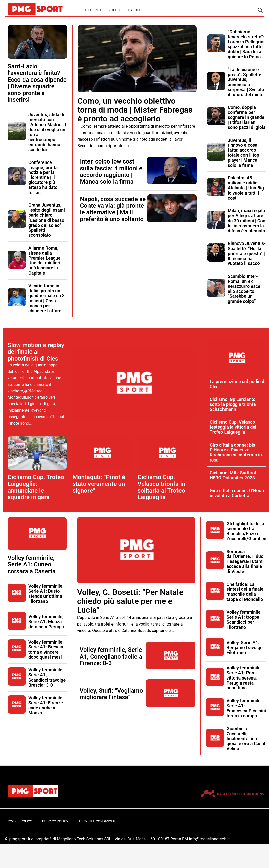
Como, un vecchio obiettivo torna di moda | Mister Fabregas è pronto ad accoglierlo (135, 110)
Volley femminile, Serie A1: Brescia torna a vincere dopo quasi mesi (46, 649)
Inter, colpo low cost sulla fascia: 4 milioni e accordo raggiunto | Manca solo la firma (111, 171)
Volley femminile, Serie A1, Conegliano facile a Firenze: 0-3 (111, 656)
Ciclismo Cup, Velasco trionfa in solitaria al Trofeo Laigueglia (161, 487)
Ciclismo (93, 10)
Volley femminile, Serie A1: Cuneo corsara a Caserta (32, 565)
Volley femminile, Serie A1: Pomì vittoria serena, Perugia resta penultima (244, 678)
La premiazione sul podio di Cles (238, 384)
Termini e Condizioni (97, 821)
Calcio (134, 10)
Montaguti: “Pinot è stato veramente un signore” (99, 484)
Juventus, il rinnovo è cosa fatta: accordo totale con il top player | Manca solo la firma (244, 153)
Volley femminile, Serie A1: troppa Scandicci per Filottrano (244, 619)
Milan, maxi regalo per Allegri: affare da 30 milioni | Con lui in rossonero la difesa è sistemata (247, 221)
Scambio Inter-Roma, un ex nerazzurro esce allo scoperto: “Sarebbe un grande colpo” (244, 289)
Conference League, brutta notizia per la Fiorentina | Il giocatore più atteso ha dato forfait (43, 177)
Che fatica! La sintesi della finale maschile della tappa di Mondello (245, 592)
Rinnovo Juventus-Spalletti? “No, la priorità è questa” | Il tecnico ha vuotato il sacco (247, 253)
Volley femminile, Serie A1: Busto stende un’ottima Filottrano (46, 593)
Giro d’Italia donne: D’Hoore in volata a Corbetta (238, 493)
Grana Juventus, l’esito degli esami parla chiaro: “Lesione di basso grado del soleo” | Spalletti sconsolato (47, 220)
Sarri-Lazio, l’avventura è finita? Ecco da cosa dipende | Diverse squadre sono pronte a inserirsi (37, 83)
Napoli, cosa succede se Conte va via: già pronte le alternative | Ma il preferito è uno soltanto (113, 209)
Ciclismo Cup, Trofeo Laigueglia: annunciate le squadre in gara (36, 487)
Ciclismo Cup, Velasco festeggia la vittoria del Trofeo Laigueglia (233, 427)
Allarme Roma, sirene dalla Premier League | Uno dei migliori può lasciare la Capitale (46, 260)
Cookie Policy (20, 821)
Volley (115, 10)
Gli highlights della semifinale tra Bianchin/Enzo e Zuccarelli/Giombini (246, 531)
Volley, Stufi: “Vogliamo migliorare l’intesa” (111, 694)
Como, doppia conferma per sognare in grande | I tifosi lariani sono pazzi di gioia (247, 117)
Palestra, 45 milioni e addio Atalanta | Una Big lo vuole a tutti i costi (246, 188)
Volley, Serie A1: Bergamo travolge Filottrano (245, 648)
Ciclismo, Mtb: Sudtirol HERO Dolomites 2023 (233, 475)
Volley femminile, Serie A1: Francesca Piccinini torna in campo (246, 708)
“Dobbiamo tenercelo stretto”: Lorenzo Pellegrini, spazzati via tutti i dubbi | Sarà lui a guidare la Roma (247, 44)
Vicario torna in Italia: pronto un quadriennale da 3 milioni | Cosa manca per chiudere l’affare (47, 298)
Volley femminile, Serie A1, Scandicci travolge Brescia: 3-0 (47, 677)
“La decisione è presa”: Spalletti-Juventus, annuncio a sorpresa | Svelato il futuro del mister (246, 82)
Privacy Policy (55, 821)
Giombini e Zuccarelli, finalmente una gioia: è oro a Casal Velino (246, 739)
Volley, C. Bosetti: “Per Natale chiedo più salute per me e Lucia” (130, 601)
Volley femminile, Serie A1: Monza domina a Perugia (46, 622)
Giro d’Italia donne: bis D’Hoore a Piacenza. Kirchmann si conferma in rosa (236, 452)
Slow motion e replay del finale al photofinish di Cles (36, 352)
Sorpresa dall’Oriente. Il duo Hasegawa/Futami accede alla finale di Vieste (245, 561)
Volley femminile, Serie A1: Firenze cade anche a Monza (46, 705)
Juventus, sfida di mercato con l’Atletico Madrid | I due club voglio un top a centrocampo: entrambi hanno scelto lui (47, 132)
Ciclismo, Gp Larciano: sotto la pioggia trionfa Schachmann (233, 404)
